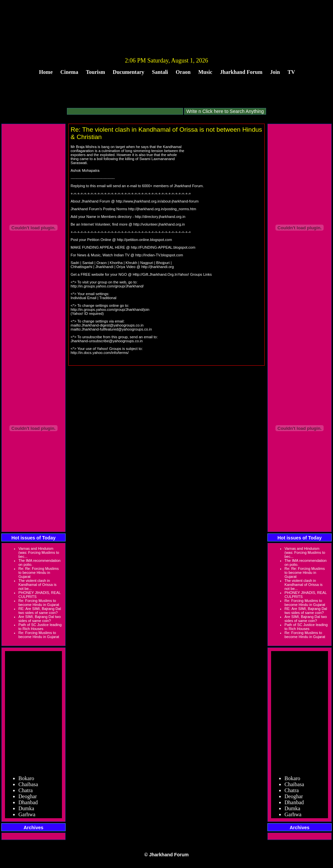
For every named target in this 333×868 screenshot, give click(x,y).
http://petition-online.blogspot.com (144, 240)
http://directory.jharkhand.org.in (160, 217)
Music (205, 72)
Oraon (183, 72)
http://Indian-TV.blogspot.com (159, 255)
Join (275, 72)
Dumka (26, 811)
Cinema (69, 72)
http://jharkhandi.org (157, 267)
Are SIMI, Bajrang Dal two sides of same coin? (40, 619)
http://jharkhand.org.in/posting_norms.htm (162, 209)
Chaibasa (28, 787)
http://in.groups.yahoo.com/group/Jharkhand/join (110, 309)
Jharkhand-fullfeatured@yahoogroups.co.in (117, 329)
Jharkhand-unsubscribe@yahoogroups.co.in (107, 341)
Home (46, 72)
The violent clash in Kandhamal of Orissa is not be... (37, 585)
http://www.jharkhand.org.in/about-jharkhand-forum (157, 201)
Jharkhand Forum (241, 72)
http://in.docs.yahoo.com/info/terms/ (100, 353)
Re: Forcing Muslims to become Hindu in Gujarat (39, 603)
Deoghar (28, 799)
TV (291, 72)
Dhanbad (28, 805)
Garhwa (27, 817)
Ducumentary (129, 72)
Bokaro (26, 781)
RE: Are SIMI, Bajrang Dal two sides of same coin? (40, 611)
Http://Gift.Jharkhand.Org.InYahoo (160, 274)
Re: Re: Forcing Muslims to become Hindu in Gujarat (38, 573)
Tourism (96, 72)
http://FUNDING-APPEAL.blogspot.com (163, 247)
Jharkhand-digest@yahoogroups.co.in (112, 325)
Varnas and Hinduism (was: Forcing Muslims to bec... (39, 552)
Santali (160, 72)
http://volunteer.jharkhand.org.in (159, 224)
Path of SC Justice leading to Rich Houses (40, 627)
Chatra (26, 793)
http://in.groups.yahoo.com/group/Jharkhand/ (107, 286)
